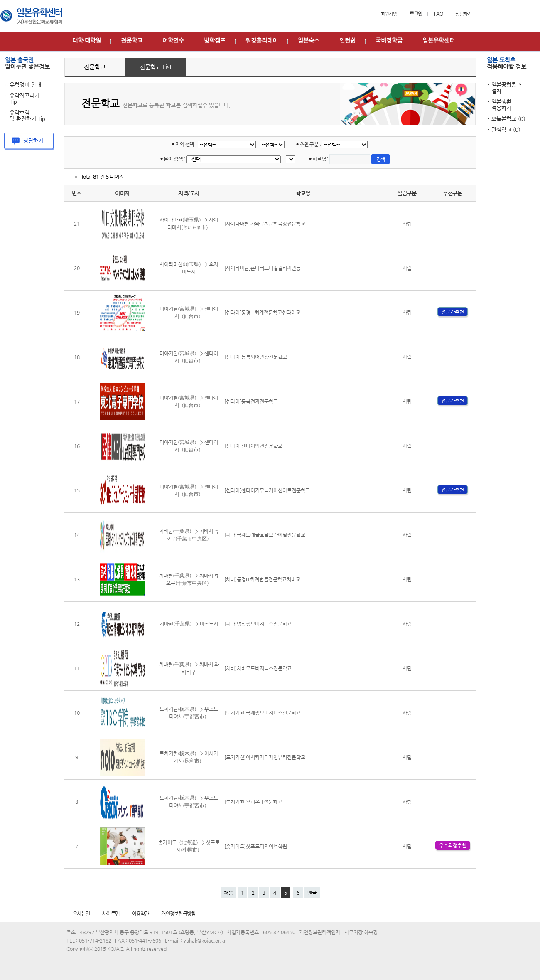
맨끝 (312, 893)
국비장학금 (389, 40)
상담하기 (463, 14)
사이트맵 (111, 914)
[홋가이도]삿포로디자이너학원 (256, 846)
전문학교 (132, 40)
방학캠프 (215, 40)
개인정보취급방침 (178, 914)
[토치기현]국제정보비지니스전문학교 (263, 713)
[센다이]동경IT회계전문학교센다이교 (262, 313)
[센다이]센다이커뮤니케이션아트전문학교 (267, 490)
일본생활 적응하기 (501, 105)
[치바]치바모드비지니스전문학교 (258, 668)
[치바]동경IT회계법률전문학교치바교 (262, 579)
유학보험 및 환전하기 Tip (27, 116)
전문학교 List (156, 67)
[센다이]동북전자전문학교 (251, 401)
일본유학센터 (439, 40)
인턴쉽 (347, 40)
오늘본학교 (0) (508, 119)
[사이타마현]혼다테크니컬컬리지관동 (263, 268)
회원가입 (389, 14)
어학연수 (173, 40)
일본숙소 (309, 40)
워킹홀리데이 (262, 40)
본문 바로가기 (0, 0)
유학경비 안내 (25, 85)
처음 (228, 893)
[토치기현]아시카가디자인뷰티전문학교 (265, 757)
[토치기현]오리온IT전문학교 (253, 802)
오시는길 (81, 914)
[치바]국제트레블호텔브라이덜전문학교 (265, 535)
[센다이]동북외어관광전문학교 (256, 357)
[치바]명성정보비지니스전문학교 (258, 624)
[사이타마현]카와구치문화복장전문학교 (265, 224)
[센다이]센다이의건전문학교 (253, 446)
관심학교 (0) (506, 129)
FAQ (438, 14)
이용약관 (140, 914)
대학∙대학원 (87, 40)
